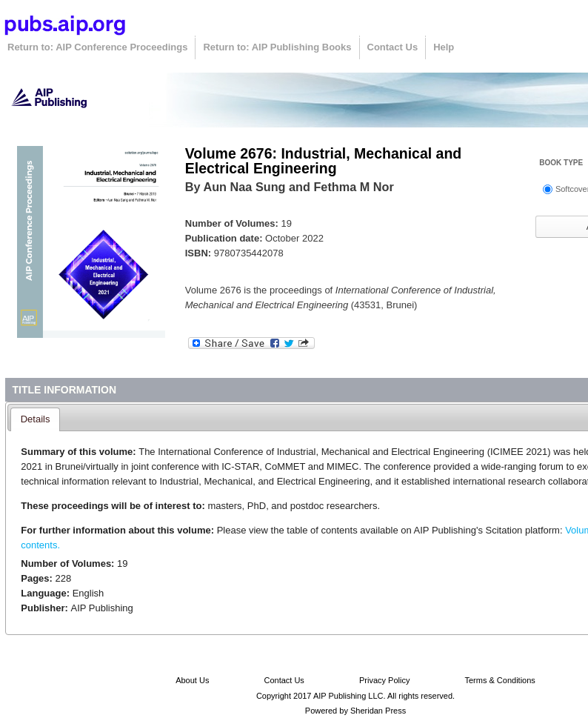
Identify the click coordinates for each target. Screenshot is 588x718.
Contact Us (393, 47)
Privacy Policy (384, 680)
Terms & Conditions (500, 680)
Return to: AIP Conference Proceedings (97, 47)
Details (36, 419)
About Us (192, 680)
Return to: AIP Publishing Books (277, 47)
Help (444, 47)
